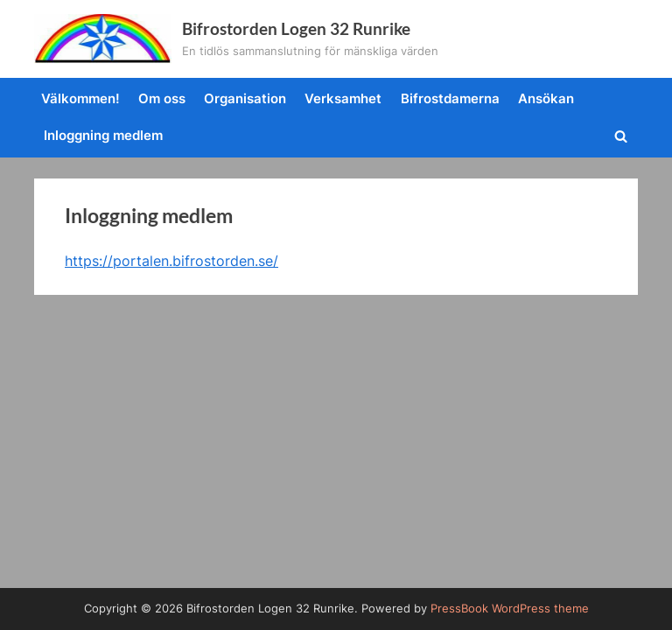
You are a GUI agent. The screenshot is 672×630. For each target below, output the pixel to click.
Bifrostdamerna (450, 98)
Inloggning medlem (103, 135)
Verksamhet (343, 98)
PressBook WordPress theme (510, 609)
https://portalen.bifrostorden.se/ (171, 261)
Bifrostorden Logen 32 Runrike (296, 28)
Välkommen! (80, 98)
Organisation (245, 98)
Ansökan (546, 98)
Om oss (162, 98)
